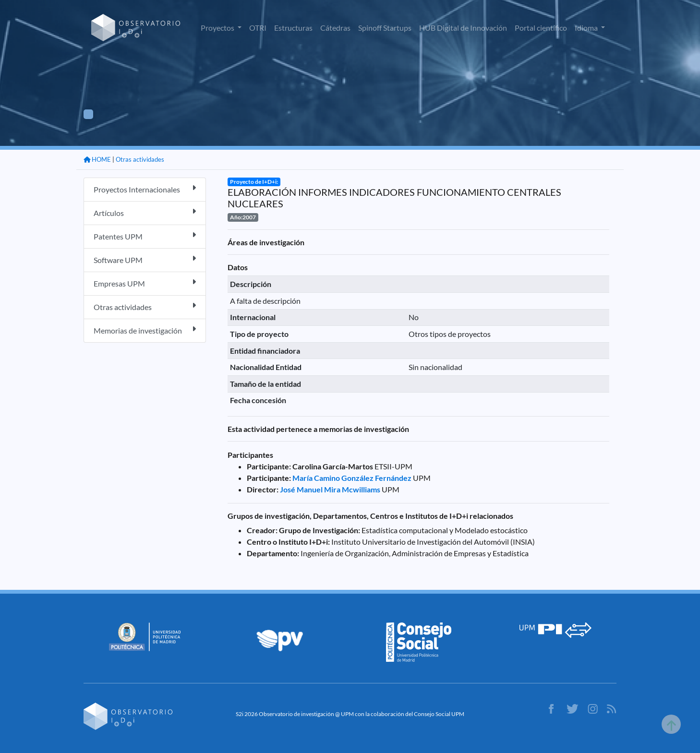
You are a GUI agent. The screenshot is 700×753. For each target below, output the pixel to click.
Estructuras (293, 28)
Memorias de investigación (145, 330)
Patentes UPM (145, 236)
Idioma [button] (587, 28)
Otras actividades (140, 159)
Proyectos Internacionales (145, 189)
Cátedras (335, 28)
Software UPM (145, 259)
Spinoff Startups (385, 28)
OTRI (258, 28)
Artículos (145, 212)
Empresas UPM (145, 283)
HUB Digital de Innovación (463, 28)
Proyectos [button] (218, 28)
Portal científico (541, 28)
